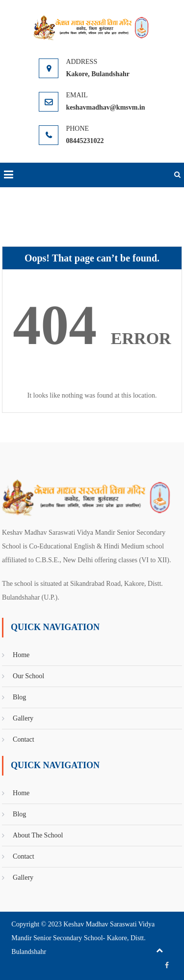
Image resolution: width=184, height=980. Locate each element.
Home (21, 655)
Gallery (23, 718)
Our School (28, 676)
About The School (38, 835)
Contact (24, 739)
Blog (19, 697)
